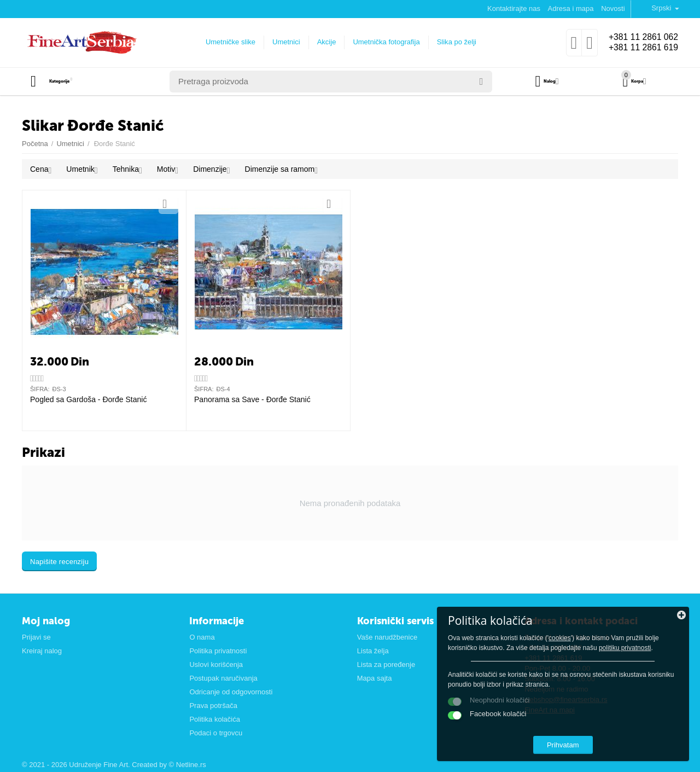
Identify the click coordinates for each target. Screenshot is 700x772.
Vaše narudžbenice (387, 637)
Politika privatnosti (218, 651)
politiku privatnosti (632, 631)
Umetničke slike (226, 42)
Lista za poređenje (386, 664)
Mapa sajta (375, 678)
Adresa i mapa (571, 8)
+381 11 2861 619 (638, 48)
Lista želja (373, 651)
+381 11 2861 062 (638, 37)
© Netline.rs (188, 765)
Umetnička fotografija (381, 42)
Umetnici (281, 42)
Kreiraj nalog (42, 651)
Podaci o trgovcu (216, 733)
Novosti (613, 8)
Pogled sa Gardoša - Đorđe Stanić (88, 399)
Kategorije (74, 82)
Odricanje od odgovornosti (231, 692)
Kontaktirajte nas (514, 8)
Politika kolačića (215, 719)
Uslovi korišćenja (216, 664)
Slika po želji (451, 42)
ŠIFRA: (40, 389)
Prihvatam (616, 738)
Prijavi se (36, 637)
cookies (572, 612)
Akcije (321, 42)
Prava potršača (213, 706)
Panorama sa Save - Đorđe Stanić (252, 399)
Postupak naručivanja (223, 678)
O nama (202, 637)
